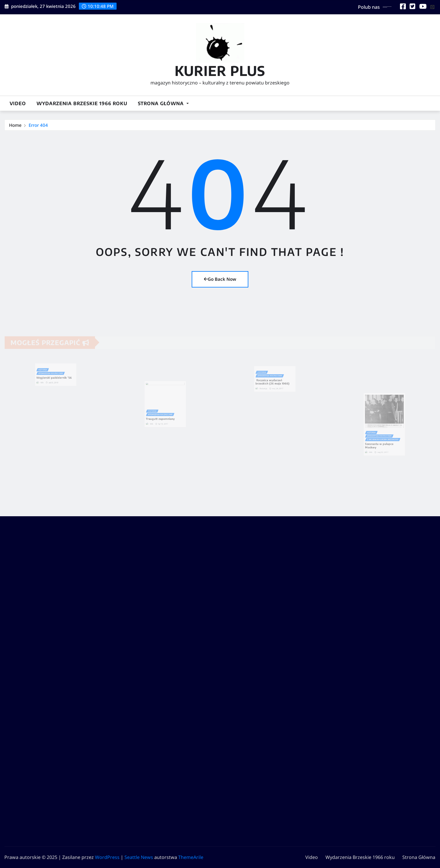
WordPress (107, 857)
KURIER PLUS (220, 71)
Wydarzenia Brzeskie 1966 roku (82, 103)
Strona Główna (163, 103)
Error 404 (38, 125)
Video (18, 103)
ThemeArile (191, 857)
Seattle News (139, 857)
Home (15, 125)
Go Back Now (220, 279)
